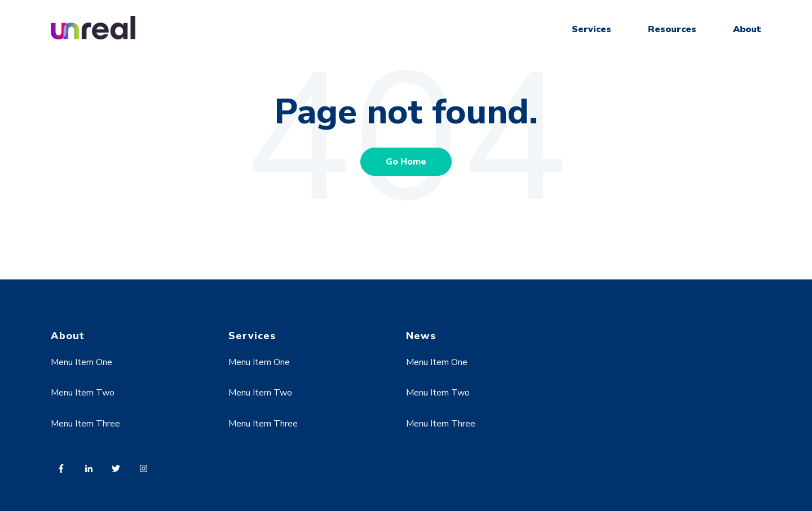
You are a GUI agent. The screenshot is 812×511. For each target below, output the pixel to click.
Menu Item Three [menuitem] (85, 424)
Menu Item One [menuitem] (81, 362)
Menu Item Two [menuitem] (83, 393)
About (747, 29)
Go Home (406, 162)
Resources (672, 29)
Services (592, 29)
